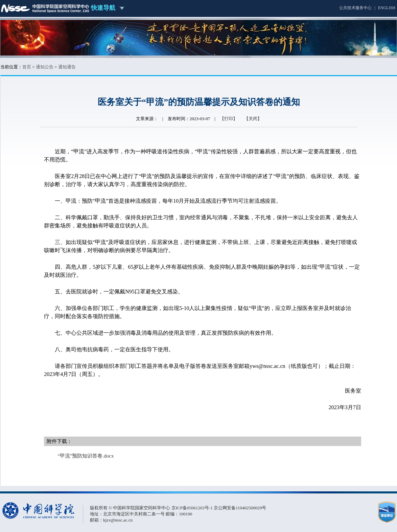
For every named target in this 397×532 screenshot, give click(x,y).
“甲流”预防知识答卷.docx (86, 456)
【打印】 (229, 119)
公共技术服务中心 (355, 8)
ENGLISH (387, 8)
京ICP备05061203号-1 (193, 508)
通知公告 (45, 67)
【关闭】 (253, 119)
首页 (27, 67)
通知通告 (67, 67)
